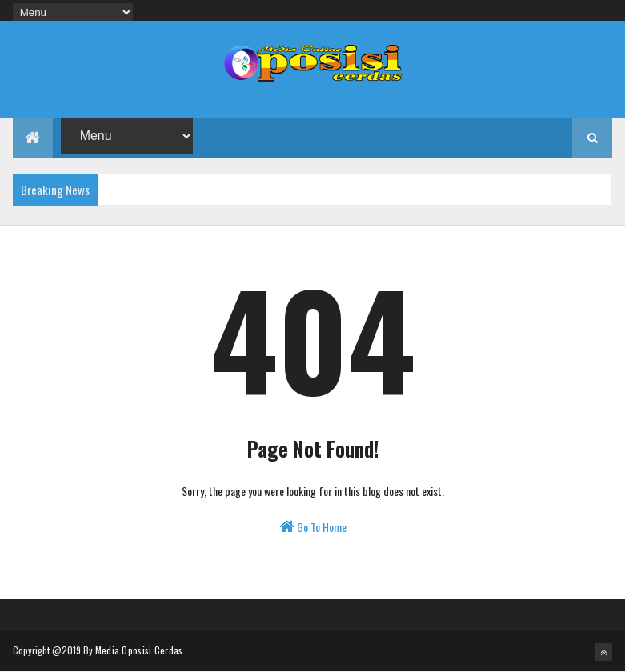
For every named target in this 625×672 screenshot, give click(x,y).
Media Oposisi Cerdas (139, 650)
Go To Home (313, 527)
